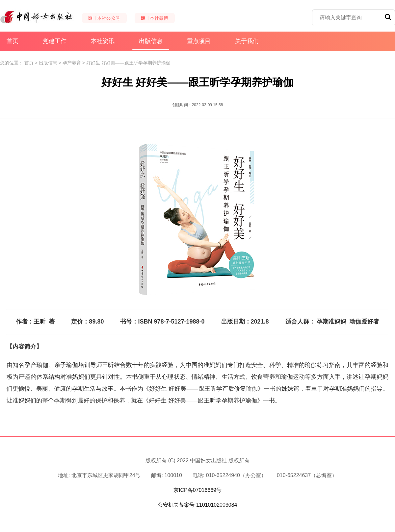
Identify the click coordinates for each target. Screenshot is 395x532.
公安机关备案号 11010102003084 (197, 505)
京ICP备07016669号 (197, 490)
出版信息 (151, 44)
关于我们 (247, 41)
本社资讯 (103, 41)
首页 (13, 41)
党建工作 (55, 41)
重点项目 (199, 41)
